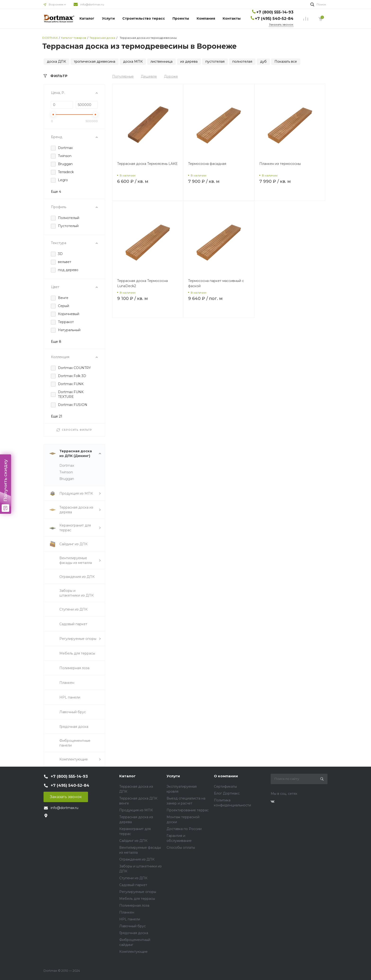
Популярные (123, 76)
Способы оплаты (181, 848)
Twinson (66, 472)
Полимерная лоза (134, 905)
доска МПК (133, 62)
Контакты (232, 18)
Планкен (127, 912)
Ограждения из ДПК (137, 859)
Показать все (286, 62)
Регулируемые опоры (138, 892)
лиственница (161, 62)
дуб (263, 62)
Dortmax (67, 466)
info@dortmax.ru (92, 4)
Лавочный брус (132, 926)
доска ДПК (56, 62)
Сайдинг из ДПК (133, 841)
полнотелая (242, 62)
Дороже (171, 76)
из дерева (189, 62)
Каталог (87, 18)
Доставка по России (184, 829)
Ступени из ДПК (133, 878)
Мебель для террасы (137, 899)
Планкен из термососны (280, 164)
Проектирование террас (188, 810)
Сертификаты (225, 787)
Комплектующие (133, 952)
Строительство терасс (144, 18)
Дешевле (149, 76)
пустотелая (215, 62)
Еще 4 (56, 192)
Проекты (181, 18)
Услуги (108, 18)
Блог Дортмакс (227, 793)
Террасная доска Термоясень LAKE (147, 164)
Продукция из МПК (136, 810)
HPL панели (130, 919)
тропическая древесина (95, 62)
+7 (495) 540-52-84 (274, 19)
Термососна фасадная (207, 164)
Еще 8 (56, 342)
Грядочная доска (134, 933)
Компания (206, 18)
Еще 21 (57, 416)
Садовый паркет (133, 885)
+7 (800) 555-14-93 (275, 12)
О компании (226, 776)
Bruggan (67, 479)
